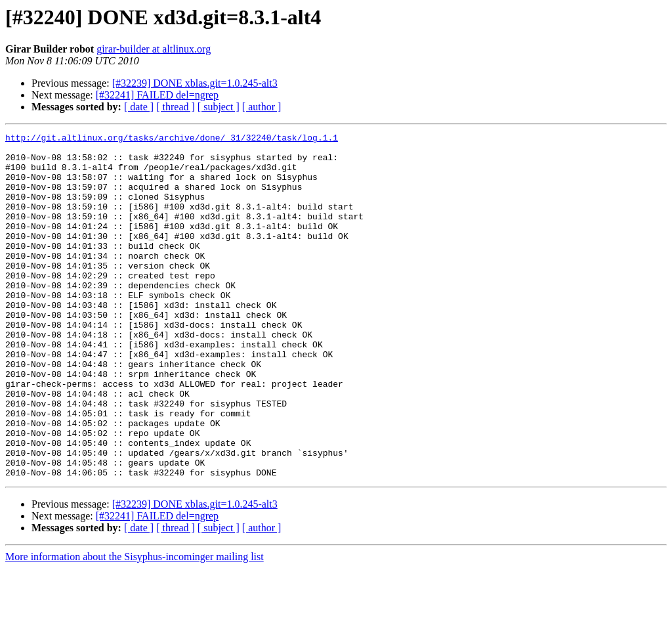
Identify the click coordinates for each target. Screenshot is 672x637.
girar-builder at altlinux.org (154, 49)
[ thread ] (176, 107)
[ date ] (139, 107)
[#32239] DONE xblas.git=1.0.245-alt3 (195, 83)
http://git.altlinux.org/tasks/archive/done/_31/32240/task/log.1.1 (172, 139)
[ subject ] (219, 107)
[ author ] (262, 107)
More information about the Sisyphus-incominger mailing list (135, 626)
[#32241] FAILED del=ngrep (157, 95)
